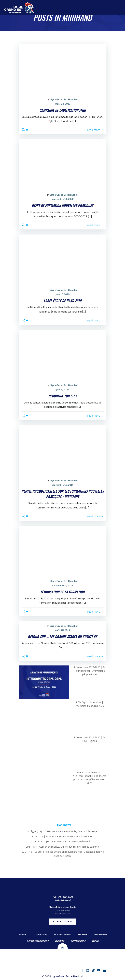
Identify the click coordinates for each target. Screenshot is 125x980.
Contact (96, 941)
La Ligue (22, 934)
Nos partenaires (78, 941)
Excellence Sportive (63, 934)
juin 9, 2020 (63, 389)
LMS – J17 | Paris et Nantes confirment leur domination (63, 836)
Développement (100, 934)
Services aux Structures (37, 941)
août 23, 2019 (63, 630)
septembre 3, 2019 (63, 585)
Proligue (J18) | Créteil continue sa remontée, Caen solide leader (63, 831)
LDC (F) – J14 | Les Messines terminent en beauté (63, 841)
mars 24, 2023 (63, 104)
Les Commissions (40, 934)
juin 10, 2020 (63, 294)
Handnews (64, 825)
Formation (60, 941)
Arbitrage (82, 934)
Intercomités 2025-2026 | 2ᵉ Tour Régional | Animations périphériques (90, 671)
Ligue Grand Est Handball (64, 99)
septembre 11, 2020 (63, 199)
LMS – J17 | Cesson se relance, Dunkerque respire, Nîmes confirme (63, 847)
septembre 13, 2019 (63, 485)
